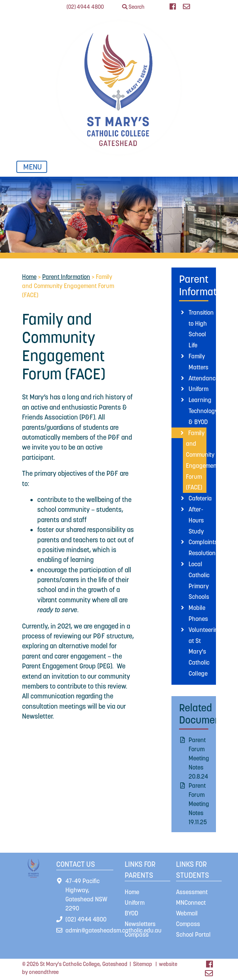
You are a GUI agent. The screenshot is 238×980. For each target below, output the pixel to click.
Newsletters (140, 924)
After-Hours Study (196, 520)
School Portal (193, 934)
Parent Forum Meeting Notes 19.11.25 (199, 804)
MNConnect (191, 902)
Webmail (187, 913)
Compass (137, 934)
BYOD (131, 913)
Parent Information (66, 277)
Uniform (198, 389)
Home (29, 277)
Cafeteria (200, 498)
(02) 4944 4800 (85, 7)
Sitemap (143, 964)
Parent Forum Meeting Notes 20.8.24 (199, 758)
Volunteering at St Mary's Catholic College (205, 651)
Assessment (192, 892)
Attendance (204, 378)
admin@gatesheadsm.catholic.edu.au (113, 930)
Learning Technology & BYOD (203, 411)
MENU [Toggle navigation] (34, 167)
